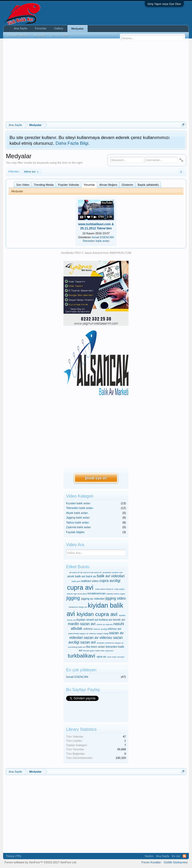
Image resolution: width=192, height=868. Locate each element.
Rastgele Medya (18, 35)
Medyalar (78, 29)
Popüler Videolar (69, 185)
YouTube (107, 203)
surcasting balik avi (77, 647)
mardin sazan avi (82, 624)
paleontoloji (74, 634)
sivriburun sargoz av (114, 643)
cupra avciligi (110, 581)
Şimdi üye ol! (96, 478)
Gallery (59, 28)
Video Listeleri (60, 35)
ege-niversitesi (80, 594)
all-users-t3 (74, 572)
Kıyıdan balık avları (78, 503)
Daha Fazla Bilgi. (73, 143)
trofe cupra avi (107, 651)
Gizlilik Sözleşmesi (176, 862)
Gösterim (127, 185)
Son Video (23, 185)
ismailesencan (97, 593)
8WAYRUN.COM (121, 253)
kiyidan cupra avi (97, 614)
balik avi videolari (111, 576)
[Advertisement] (96, 80)
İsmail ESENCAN (103, 237)
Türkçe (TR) (13, 856)
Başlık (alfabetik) (148, 185)
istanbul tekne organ (116, 594)
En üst (176, 856)
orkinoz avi (114, 629)
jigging (73, 598)
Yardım (149, 856)
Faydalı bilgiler (75, 532)
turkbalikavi (82, 656)
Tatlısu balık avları (78, 522)
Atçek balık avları (77, 513)
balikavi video (90, 581)
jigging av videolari (93, 599)
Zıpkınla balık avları (78, 527)
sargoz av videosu (88, 634)
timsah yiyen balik (91, 651)
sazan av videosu (98, 638)
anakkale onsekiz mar (113, 572)
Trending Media (44, 185)
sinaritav (101, 643)
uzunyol (121, 657)
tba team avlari (95, 647)
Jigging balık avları (78, 518)
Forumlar (41, 28)
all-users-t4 (85, 572)
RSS (184, 856)
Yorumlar (89, 185)
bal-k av (91, 576)
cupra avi (80, 587)
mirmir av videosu (105, 624)
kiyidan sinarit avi (87, 620)
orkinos (88, 629)
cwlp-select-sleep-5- (104, 589)
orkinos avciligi (100, 629)
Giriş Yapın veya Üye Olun (164, 4)
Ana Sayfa (20, 28)
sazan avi (88, 642)
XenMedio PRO (71, 253)
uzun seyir (112, 657)
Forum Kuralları (151, 862)
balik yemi (76, 581)
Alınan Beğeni (108, 185)
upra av (101, 657)
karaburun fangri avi (78, 607)
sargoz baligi (103, 634)
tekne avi (31, 171)
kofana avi (106, 620)
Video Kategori (80, 496)
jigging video (116, 598)
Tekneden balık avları (96, 241)
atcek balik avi (76, 576)
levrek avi (119, 620)
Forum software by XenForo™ (41, 862)
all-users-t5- (97, 572)
